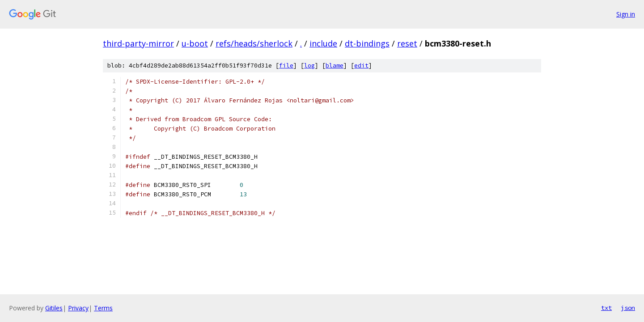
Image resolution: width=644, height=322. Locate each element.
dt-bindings (367, 43)
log (309, 66)
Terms (103, 308)
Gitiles (54, 308)
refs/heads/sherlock (254, 43)
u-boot (195, 43)
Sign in (626, 14)
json (628, 308)
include (323, 43)
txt (606, 308)
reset (407, 43)
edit (361, 66)
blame (335, 66)
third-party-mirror (138, 43)
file (286, 66)
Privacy (78, 308)
